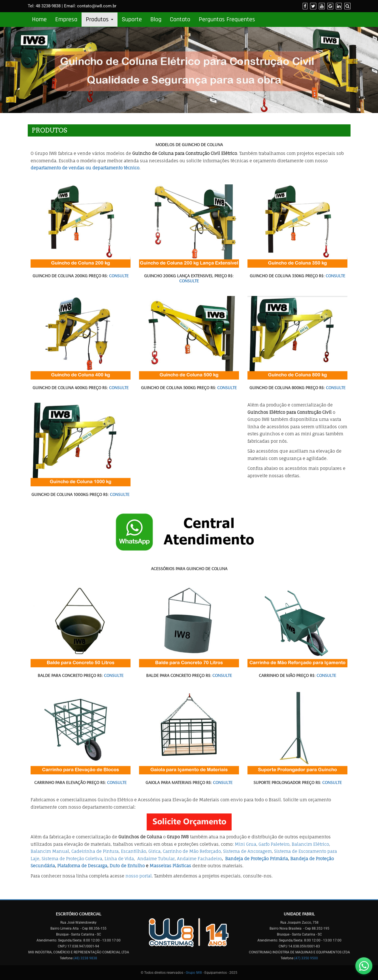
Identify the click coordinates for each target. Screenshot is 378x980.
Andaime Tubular (156, 859)
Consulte (119, 276)
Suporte (132, 20)
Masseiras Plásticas (170, 866)
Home (39, 20)
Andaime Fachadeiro (199, 859)
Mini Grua (245, 844)
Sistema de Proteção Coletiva (72, 859)
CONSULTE (189, 281)
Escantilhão (134, 851)
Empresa (66, 20)
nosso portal (139, 876)
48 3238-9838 (48, 6)
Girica (154, 851)
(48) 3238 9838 (85, 958)
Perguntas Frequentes (227, 20)
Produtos (100, 20)
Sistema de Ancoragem (247, 851)
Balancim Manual (50, 851)
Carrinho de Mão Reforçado (192, 851)
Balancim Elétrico (310, 844)
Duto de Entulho (127, 866)
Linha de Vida (119, 859)
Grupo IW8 (194, 973)
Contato (180, 20)
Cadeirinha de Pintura (95, 851)
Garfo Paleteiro (274, 844)
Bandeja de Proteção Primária (257, 859)
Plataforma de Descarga (82, 866)
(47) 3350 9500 (306, 958)
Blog (156, 20)
